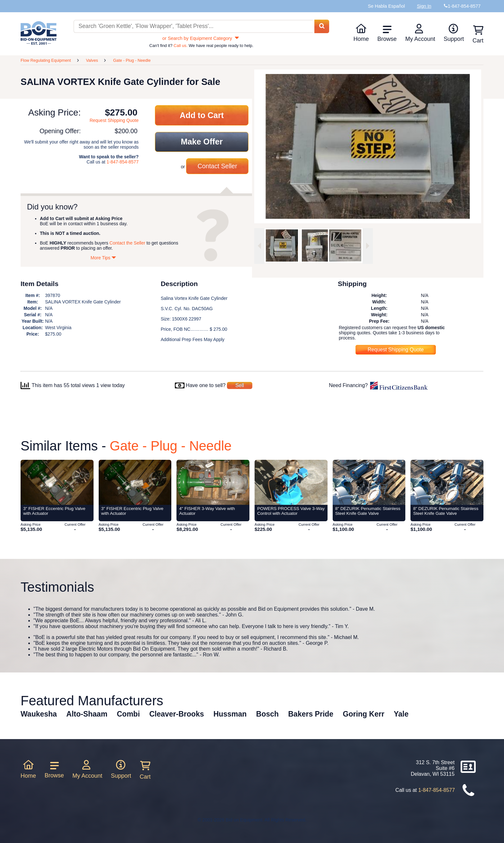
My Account (420, 33)
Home (361, 33)
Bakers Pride (311, 714)
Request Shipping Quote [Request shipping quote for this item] (114, 120)
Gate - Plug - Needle (132, 60)
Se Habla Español (386, 6)
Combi (129, 714)
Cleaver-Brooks (176, 714)
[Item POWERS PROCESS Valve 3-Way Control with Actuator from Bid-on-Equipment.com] (291, 482)
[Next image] (368, 246)
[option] (282, 245)
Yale (401, 714)
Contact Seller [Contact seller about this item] (217, 166)
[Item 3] (57, 482)
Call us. (180, 46)
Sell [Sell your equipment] (240, 385)
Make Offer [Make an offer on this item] (202, 142)
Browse (387, 33)
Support (454, 33)
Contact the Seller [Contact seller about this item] (127, 243)
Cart (145, 770)
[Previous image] (259, 246)
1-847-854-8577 (123, 162)
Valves (92, 60)
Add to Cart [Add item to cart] (202, 115)
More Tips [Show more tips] (104, 258)
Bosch (267, 714)
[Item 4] (213, 482)
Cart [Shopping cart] (478, 34)
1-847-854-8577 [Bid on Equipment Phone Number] (464, 6)
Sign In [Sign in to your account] (424, 6)
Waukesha (39, 714)
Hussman (230, 714)
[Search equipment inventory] (193, 27)
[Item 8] (369, 482)
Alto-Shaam (87, 714)
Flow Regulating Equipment (46, 60)
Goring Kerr (364, 714)
